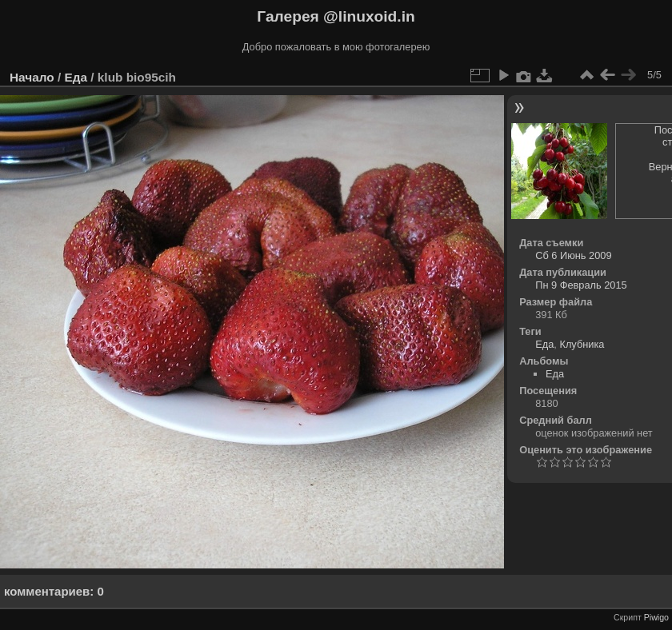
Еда (76, 77)
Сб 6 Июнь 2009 (573, 255)
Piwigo (656, 617)
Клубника (582, 344)
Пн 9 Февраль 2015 (581, 285)
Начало (32, 77)
